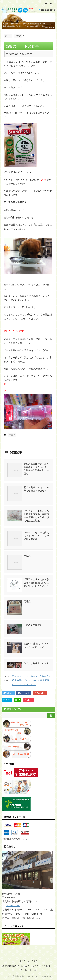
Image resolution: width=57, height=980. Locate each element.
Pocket (28, 700)
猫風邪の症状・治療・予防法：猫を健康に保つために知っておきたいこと (36, 583)
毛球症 (27, 601)
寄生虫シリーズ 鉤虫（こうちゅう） (32, 676)
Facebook (24, 693)
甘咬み (27, 556)
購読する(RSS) (12, 709)
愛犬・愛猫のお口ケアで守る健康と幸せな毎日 (36, 489)
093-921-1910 (13, 905)
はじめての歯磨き (33, 625)
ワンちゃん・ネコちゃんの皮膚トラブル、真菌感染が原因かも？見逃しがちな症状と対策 (36, 516)
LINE (17, 700)
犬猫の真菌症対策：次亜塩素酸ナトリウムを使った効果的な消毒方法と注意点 (36, 469)
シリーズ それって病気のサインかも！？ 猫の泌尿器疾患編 (36, 535)
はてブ (7, 700)
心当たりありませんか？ (36, 663)
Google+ (40, 693)
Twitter (8, 693)
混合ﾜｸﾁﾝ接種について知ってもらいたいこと (36, 645)
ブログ (12, 435)
